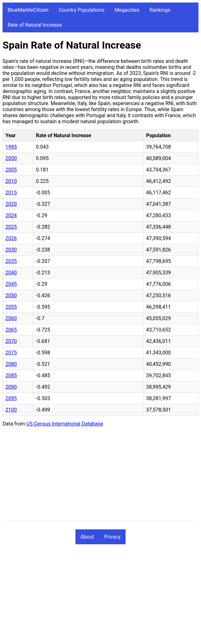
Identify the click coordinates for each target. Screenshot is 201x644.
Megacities (127, 10)
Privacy (112, 537)
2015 (11, 193)
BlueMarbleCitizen (28, 10)
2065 (11, 330)
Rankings (160, 10)
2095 (11, 398)
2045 (11, 284)
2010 (11, 181)
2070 (11, 341)
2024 (11, 215)
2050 (11, 295)
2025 (11, 227)
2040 (11, 273)
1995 (11, 147)
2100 (11, 410)
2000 (11, 158)
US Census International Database (65, 424)
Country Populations (81, 10)
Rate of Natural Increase (35, 25)
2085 (11, 376)
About (87, 537)
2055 (11, 307)
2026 (11, 238)
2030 (11, 250)
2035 (11, 261)
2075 (11, 353)
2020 (11, 204)
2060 (11, 318)
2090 (11, 387)
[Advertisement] (101, 476)
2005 (11, 170)
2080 (11, 364)
